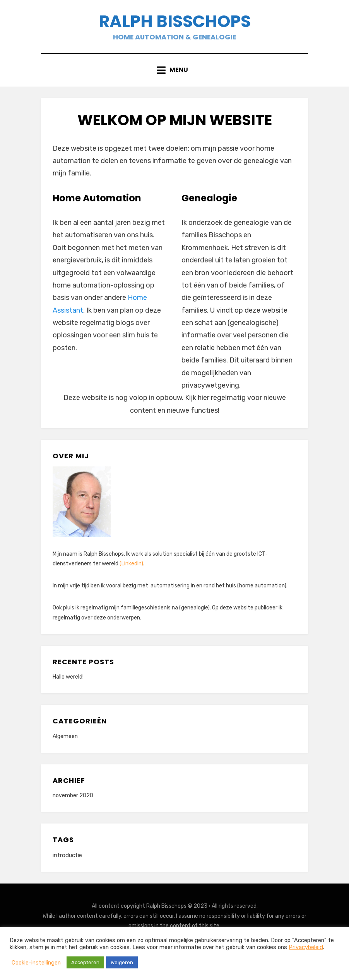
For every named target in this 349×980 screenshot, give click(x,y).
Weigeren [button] (122, 962)
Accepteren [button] (85, 962)
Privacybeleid (306, 947)
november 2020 (73, 798)
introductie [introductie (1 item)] (67, 858)
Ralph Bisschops (175, 23)
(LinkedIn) (131, 566)
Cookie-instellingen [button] (36, 963)
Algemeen (65, 739)
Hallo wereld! (68, 680)
